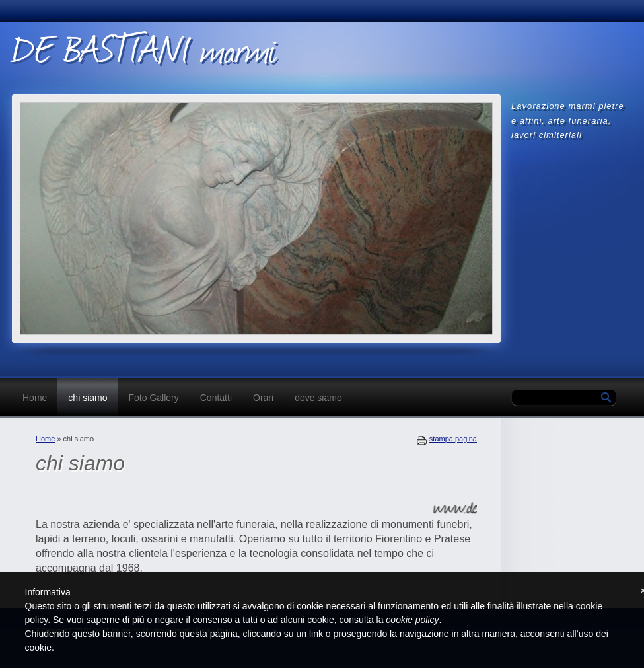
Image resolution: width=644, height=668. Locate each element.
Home (35, 398)
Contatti (216, 398)
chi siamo (88, 398)
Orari (263, 398)
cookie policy (412, 620)
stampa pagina (453, 439)
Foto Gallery (154, 398)
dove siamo (318, 398)
